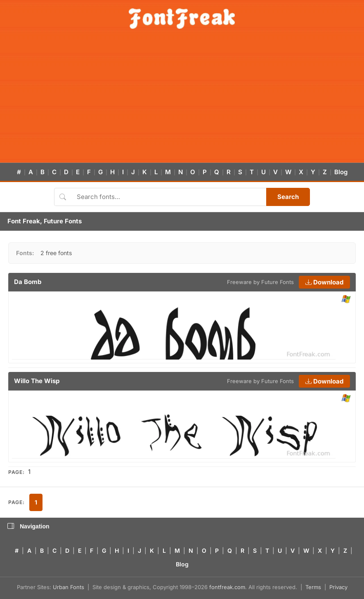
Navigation (28, 526)
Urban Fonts (69, 587)
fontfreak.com (227, 587)
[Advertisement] (182, 101)
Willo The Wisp (37, 381)
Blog (341, 172)
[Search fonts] (169, 197)
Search (288, 197)
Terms (313, 587)
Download (324, 282)
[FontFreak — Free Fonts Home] (182, 19)
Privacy (338, 587)
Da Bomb (28, 282)
